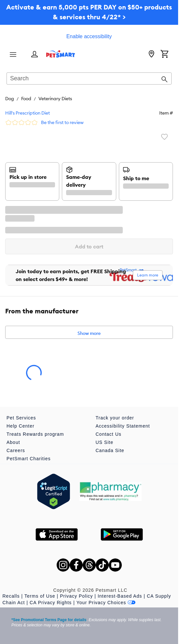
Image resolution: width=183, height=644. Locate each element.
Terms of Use (40, 596)
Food (26, 99)
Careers (16, 450)
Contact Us (109, 434)
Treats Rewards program (35, 434)
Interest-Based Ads (120, 596)
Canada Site (110, 450)
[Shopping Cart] (164, 55)
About (13, 442)
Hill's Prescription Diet (28, 113)
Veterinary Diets (55, 99)
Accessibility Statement (123, 426)
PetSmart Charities (28, 459)
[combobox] (89, 79)
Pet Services (21, 418)
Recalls (11, 596)
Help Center (21, 426)
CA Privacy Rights (51, 603)
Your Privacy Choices (106, 603)
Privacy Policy (76, 596)
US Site (105, 442)
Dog (10, 99)
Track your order (115, 418)
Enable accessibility (89, 36)
